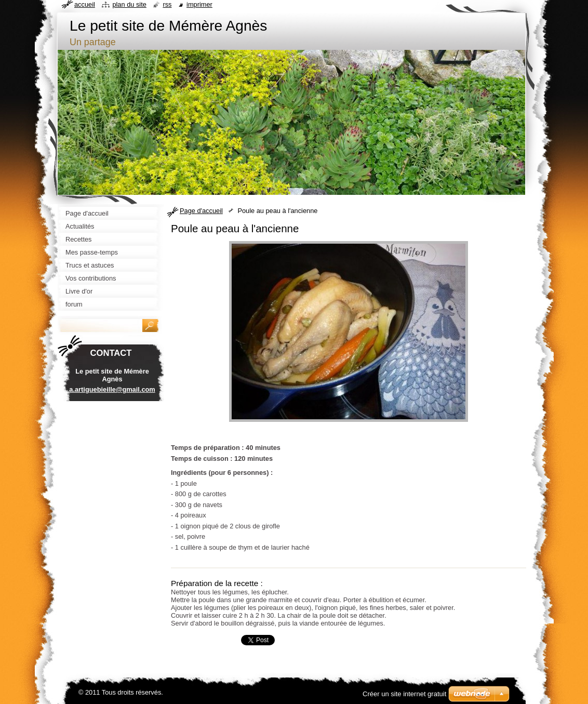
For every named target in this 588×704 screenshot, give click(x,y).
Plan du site (129, 4)
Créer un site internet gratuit (404, 694)
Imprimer (199, 4)
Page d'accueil (201, 211)
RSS (167, 4)
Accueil (85, 4)
